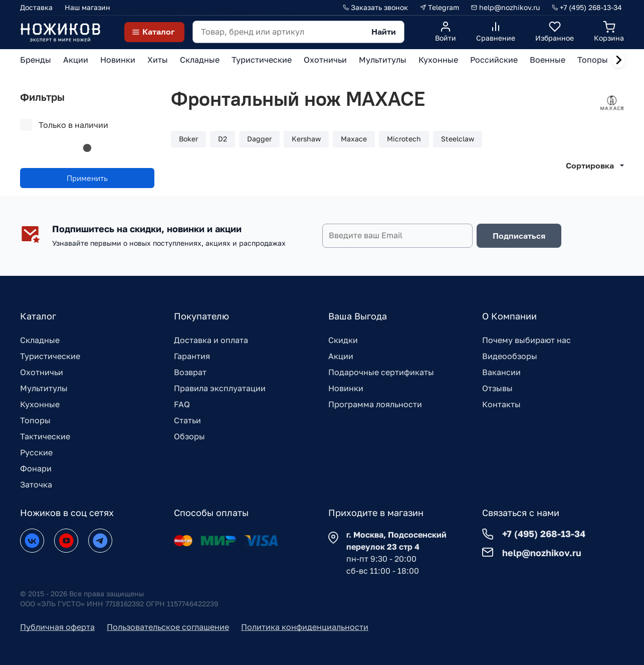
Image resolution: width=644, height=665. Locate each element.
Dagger (259, 139)
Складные (40, 340)
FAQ (182, 404)
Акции (341, 356)
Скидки (343, 340)
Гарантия (192, 356)
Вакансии (501, 372)
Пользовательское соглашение (168, 627)
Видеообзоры (510, 356)
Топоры (35, 420)
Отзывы (497, 388)
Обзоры (189, 436)
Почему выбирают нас (526, 340)
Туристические (50, 356)
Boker (188, 139)
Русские (36, 452)
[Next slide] (618, 60)
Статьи (187, 420)
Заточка (36, 484)
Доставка (36, 7)
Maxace (354, 139)
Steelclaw (458, 139)
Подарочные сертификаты (381, 372)
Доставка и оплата (211, 340)
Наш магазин (87, 7)
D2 (223, 139)
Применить (87, 178)
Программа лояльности (375, 404)
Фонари (36, 468)
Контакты (501, 404)
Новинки (346, 388)
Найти (384, 32)
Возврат (190, 372)
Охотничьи (42, 372)
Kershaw (306, 139)
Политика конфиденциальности (305, 627)
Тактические (45, 436)
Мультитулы (44, 388)
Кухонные (40, 404)
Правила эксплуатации (220, 388)
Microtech (404, 139)
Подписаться (519, 236)
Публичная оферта (57, 627)
